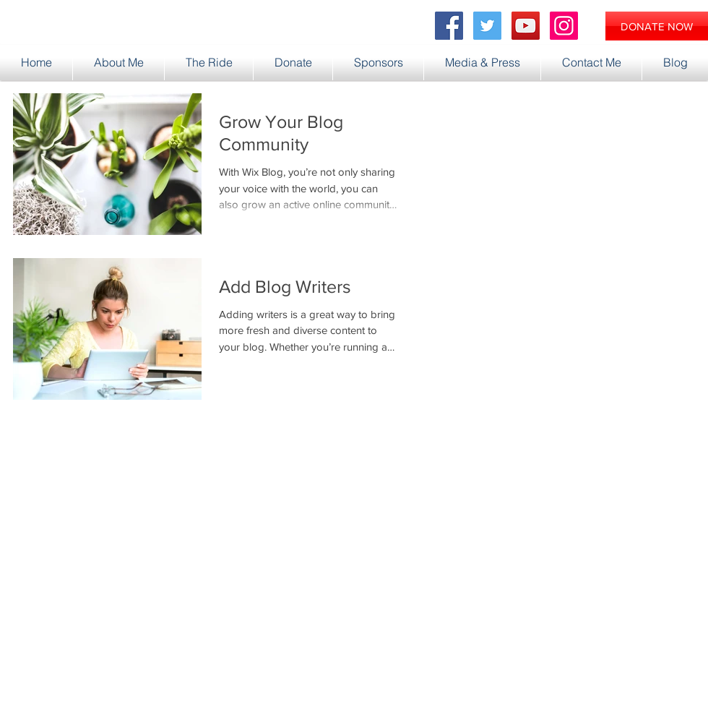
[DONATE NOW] (657, 26)
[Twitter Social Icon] (487, 26)
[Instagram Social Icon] (564, 26)
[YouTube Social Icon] (526, 26)
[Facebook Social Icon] (449, 26)
